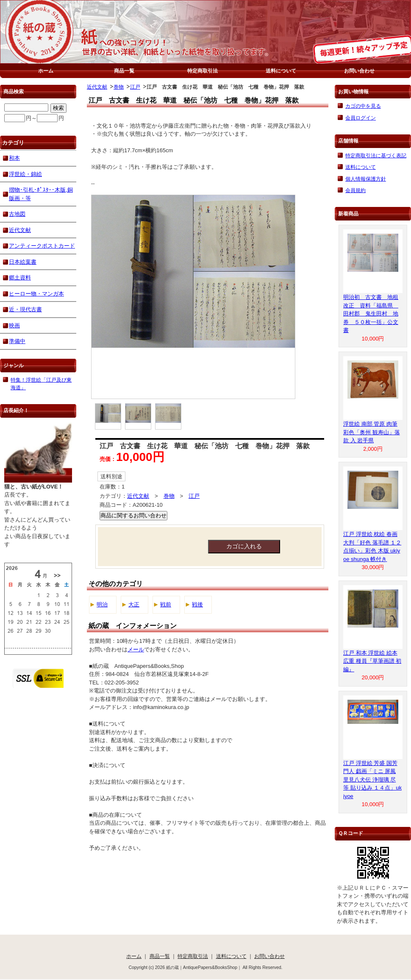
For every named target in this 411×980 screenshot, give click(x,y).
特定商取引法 (203, 71)
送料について (281, 71)
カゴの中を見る (363, 106)
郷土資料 (20, 278)
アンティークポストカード (42, 246)
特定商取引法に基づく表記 (376, 155)
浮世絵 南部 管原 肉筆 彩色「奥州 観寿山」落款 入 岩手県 (372, 432)
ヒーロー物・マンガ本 (36, 294)
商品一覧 (124, 71)
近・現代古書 (25, 309)
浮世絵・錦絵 (25, 174)
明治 (102, 604)
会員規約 (355, 190)
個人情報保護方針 (366, 179)
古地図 (17, 214)
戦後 (197, 604)
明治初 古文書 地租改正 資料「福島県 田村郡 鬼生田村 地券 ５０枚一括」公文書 (371, 314)
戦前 (166, 604)
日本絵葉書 (23, 262)
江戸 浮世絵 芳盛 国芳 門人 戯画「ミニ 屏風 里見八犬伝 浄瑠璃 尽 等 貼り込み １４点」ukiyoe (372, 780)
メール (136, 649)
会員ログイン (361, 118)
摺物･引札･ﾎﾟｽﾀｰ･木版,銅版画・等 (41, 194)
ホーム (46, 71)
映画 (14, 325)
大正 (134, 604)
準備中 (17, 341)
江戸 (135, 87)
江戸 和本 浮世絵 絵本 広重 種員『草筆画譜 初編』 (372, 661)
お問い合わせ (359, 71)
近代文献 (97, 87)
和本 (14, 158)
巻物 (119, 87)
